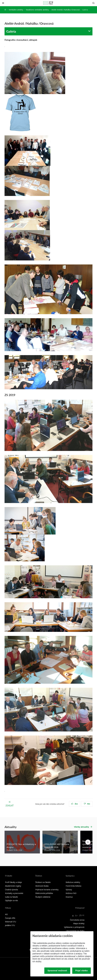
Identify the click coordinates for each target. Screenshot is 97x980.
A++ (82, 915)
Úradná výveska (11, 890)
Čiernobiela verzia (77, 920)
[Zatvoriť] (3, 3)
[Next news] (88, 842)
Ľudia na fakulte (11, 897)
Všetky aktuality (82, 827)
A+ (76, 916)
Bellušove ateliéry (73, 882)
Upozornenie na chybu (75, 931)
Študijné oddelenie (43, 897)
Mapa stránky (79, 923)
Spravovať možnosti (57, 971)
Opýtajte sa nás (11, 900)
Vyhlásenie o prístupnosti (74, 927)
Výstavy (69, 890)
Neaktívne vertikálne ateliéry (37, 10)
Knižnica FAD (71, 893)
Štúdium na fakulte (43, 882)
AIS (6, 914)
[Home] (5, 10)
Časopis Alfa (10, 918)
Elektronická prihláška (44, 893)
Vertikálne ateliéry (16, 10)
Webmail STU (11, 922)
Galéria (11, 31)
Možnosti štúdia (42, 886)
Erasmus (69, 897)
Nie (87, 804)
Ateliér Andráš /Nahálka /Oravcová (65, 10)
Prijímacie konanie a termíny (47, 890)
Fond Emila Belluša (73, 886)
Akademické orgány (13, 886)
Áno (75, 804)
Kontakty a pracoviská (14, 893)
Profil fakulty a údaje (13, 882)
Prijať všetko (82, 971)
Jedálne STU (10, 925)
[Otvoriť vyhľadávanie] (93, 3)
